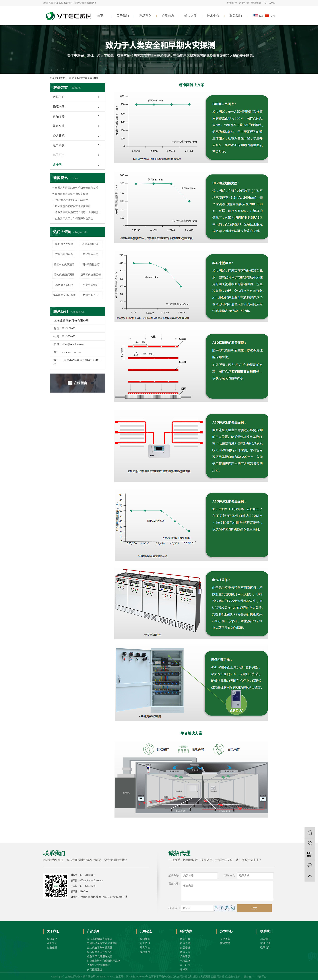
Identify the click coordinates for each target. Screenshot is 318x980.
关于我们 (123, 16)
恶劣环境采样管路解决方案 (102, 943)
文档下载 (225, 939)
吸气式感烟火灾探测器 (100, 939)
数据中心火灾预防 (64, 264)
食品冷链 (59, 116)
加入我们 (265, 939)
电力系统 (59, 145)
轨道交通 (59, 126)
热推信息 (232, 3)
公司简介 (52, 939)
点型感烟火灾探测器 (199, 977)
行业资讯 (145, 943)
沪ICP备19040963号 (137, 977)
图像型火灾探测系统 (98, 965)
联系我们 (236, 16)
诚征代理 (265, 943)
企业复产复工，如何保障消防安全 (74, 219)
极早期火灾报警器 (91, 275)
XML (272, 3)
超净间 (57, 165)
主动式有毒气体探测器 (100, 948)
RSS (265, 3)
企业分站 (244, 3)
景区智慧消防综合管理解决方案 (73, 206)
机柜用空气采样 (64, 244)
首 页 (72, 78)
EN (261, 16)
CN (273, 16)
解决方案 (191, 16)
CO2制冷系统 (91, 254)
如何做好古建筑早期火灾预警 (71, 194)
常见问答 (145, 948)
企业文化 (52, 943)
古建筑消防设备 (64, 254)
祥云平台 (261, 977)
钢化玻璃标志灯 (91, 244)
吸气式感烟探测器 (64, 275)
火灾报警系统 (95, 970)
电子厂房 (59, 155)
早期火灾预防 (91, 285)
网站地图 (256, 3)
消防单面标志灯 (91, 264)
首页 (100, 16)
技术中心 (213, 16)
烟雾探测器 (218, 977)
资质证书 (52, 948)
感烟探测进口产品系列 (100, 952)
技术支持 (225, 943)
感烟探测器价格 (64, 285)
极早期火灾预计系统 (64, 295)
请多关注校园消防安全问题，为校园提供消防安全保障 (79, 212)
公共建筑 (59, 136)
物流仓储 (59, 107)
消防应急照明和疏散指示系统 (104, 961)
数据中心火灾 (91, 295)
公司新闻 (145, 939)
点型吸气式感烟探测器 (100, 956)
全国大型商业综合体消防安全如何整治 (77, 188)
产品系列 (145, 16)
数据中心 (59, 97)
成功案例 (145, 952)
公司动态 (168, 16)
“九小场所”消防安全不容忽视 (71, 200)
